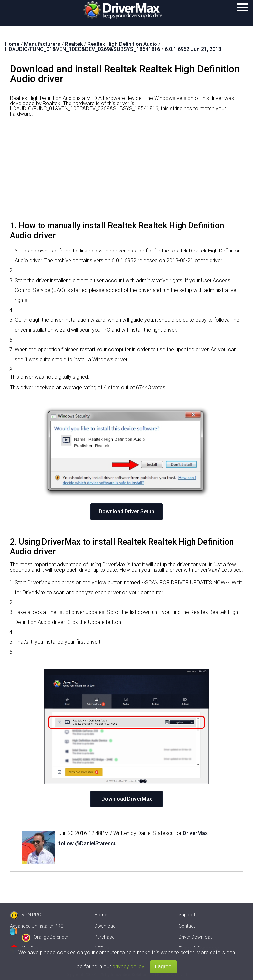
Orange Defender (45, 937)
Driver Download (196, 937)
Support (187, 915)
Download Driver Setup (126, 511)
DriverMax (195, 833)
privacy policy (128, 967)
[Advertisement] (126, 171)
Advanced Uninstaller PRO (37, 926)
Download (105, 926)
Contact (187, 926)
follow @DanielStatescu (87, 843)
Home (101, 915)
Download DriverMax (127, 799)
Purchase (104, 937)
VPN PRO (26, 915)
